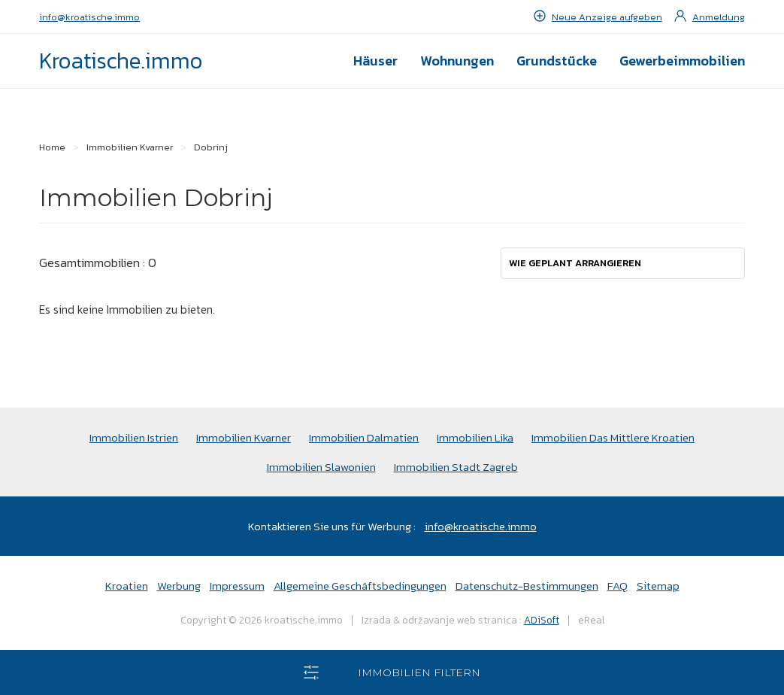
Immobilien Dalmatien (364, 437)
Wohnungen (457, 61)
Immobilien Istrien (134, 437)
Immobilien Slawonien (321, 467)
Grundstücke (557, 61)
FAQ (618, 586)
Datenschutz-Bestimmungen (527, 586)
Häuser (375, 61)
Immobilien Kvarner (244, 437)
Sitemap (658, 586)
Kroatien (127, 586)
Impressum (237, 586)
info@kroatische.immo (89, 17)
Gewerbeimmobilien (682, 61)
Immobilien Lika (475, 437)
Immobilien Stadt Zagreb (456, 467)
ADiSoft (542, 620)
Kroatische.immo (121, 61)
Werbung (179, 586)
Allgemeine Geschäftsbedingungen (360, 586)
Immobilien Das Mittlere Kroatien (613, 437)
